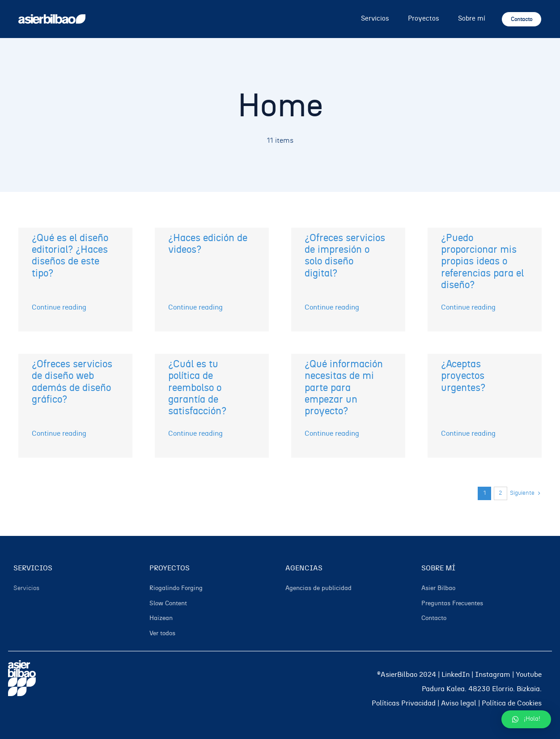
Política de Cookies (512, 703)
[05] (22, 664)
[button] (526, 719)
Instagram (493, 675)
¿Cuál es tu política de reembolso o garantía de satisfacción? (197, 388)
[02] (52, 18)
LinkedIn (456, 675)
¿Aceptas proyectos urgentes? (463, 376)
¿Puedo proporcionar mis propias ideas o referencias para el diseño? (482, 262)
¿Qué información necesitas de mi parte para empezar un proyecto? (344, 388)
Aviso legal (459, 703)
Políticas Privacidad (404, 703)
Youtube (529, 675)
